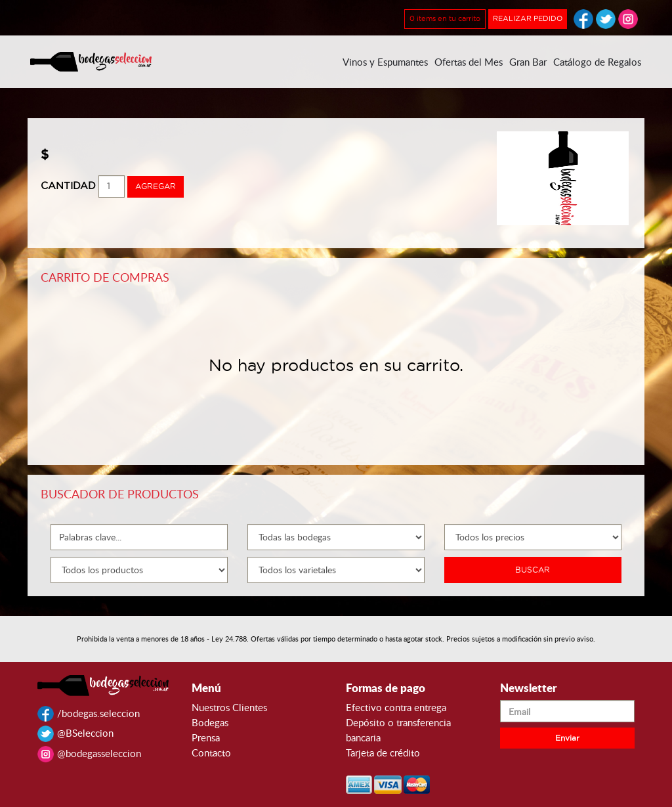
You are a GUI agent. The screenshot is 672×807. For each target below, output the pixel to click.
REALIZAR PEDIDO (528, 19)
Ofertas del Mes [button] (469, 62)
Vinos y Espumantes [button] (385, 62)
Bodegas (210, 722)
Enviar (567, 738)
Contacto (211, 752)
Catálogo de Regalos (597, 62)
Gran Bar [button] (528, 62)
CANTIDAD (68, 186)
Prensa (206, 737)
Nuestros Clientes (229, 707)
